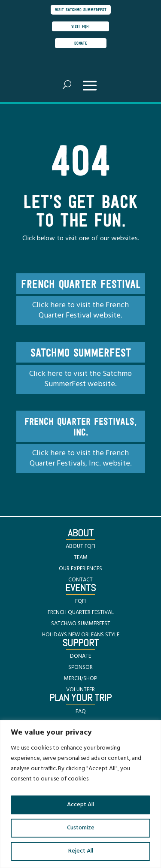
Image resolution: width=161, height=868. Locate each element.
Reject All (81, 851)
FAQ (81, 712)
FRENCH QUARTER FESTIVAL (81, 612)
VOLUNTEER (80, 690)
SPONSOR (80, 667)
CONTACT (80, 580)
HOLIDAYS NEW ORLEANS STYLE (81, 635)
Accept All (80, 805)
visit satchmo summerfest (81, 9)
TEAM (81, 558)
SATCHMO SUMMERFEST (81, 624)
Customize (81, 828)
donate (81, 43)
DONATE (80, 656)
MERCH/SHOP (80, 679)
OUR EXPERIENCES (80, 569)
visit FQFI (80, 26)
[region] (80, 794)
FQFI (80, 601)
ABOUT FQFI (80, 546)
